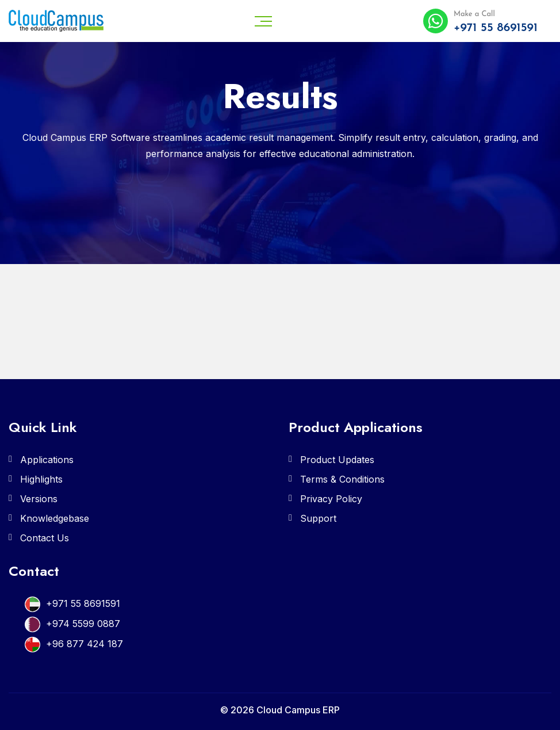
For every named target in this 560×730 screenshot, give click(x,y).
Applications (47, 460)
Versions (39, 499)
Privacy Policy (331, 499)
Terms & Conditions (342, 479)
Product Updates (337, 460)
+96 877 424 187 (85, 644)
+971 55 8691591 (83, 603)
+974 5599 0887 (83, 624)
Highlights (41, 479)
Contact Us (45, 538)
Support (318, 518)
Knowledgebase (55, 518)
